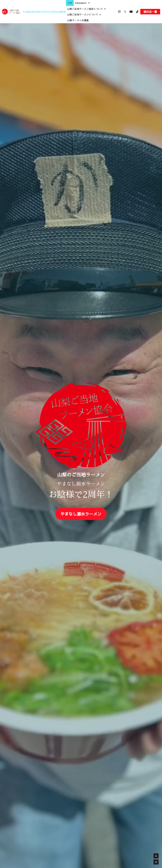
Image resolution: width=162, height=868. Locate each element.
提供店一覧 (150, 12)
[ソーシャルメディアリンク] (119, 12)
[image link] (11, 11)
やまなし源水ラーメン (81, 514)
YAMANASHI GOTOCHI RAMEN (44, 12)
